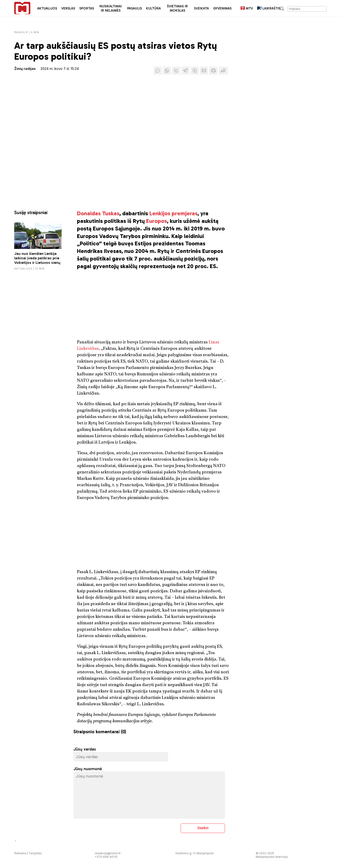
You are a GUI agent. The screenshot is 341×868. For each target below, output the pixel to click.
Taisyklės (35, 853)
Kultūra (153, 8)
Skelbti (203, 828)
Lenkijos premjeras (173, 213)
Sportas (87, 8)
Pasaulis (135, 8)
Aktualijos (47, 8)
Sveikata (201, 8)
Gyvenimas (222, 8)
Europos (157, 221)
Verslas (68, 8)
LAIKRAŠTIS (269, 8)
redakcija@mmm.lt (108, 853)
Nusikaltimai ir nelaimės (111, 8)
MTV (247, 8)
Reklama (20, 853)
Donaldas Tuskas (98, 213)
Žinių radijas (25, 69)
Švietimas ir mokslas (177, 8)
